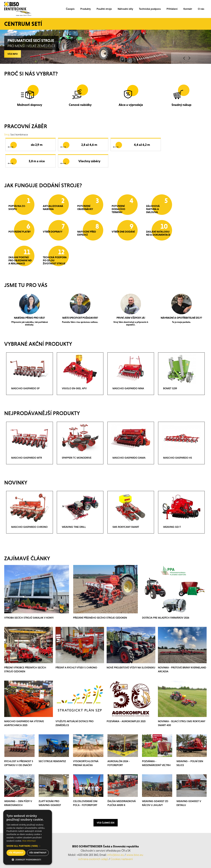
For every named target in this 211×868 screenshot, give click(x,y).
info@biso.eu (116, 855)
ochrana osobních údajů (93, 859)
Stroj (7, 134)
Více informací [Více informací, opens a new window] (29, 841)
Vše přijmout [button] (16, 853)
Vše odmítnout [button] (38, 853)
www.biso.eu (135, 855)
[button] (28, 846)
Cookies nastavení (122, 859)
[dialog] (28, 837)
